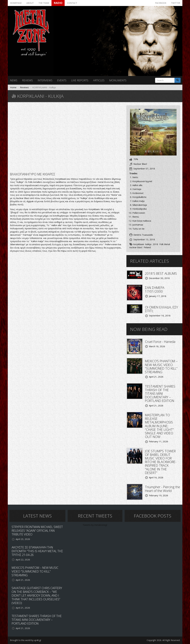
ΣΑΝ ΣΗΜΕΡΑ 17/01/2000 (155, 289)
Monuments (118, 80)
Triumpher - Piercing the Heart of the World (162, 489)
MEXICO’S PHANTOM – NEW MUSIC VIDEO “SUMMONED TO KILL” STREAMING (161, 366)
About (30, 3)
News (14, 80)
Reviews (27, 80)
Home (13, 87)
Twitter (176, 3)
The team (44, 3)
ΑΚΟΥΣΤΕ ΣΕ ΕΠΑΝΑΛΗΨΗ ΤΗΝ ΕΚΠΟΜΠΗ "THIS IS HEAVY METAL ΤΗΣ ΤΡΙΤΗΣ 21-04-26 (37, 551)
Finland (147, 247)
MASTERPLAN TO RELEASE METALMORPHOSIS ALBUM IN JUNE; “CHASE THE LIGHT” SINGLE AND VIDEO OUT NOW (159, 426)
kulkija (148, 244)
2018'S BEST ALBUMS (161, 273)
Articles (99, 80)
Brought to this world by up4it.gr (26, 640)
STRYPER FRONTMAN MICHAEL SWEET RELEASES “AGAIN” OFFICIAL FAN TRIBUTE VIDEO (37, 531)
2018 (155, 244)
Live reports (80, 80)
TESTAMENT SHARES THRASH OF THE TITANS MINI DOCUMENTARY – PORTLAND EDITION (160, 393)
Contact (72, 3)
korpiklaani (139, 244)
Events (62, 80)
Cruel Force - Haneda (160, 342)
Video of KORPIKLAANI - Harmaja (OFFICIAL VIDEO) (66, 137)
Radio (58, 3)
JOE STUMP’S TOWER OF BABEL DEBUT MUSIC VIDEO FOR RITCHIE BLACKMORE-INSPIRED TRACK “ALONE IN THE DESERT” (161, 462)
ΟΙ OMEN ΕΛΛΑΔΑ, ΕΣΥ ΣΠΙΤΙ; (161, 309)
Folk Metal (165, 244)
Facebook (161, 3)
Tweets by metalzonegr (95, 525)
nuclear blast (136, 247)
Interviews (45, 80)
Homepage (16, 3)
